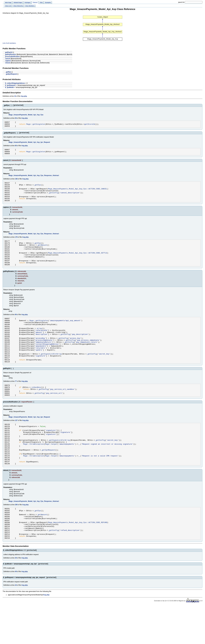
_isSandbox (36, 409)
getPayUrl (9, 52)
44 (16, 624)
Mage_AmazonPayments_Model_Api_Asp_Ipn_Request (29, 144)
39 (16, 596)
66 (16, 148)
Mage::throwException (34, 472)
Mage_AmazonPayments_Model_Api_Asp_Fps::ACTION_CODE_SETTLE (78, 263)
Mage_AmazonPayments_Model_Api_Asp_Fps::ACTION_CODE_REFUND (78, 557)
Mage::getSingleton (36, 125)
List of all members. (9, 43)
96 (16, 327)
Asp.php (24, 96)
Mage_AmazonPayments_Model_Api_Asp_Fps (26, 115)
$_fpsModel (9, 87)
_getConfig (53, 198)
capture (8, 61)
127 (16, 444)
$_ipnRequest (10, 85)
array (39, 343)
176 (16, 244)
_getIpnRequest (11, 74)
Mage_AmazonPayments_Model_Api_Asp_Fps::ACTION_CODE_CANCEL (78, 193)
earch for (181, 2)
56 (16, 119)
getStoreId (90, 125)
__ (79, 472)
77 (16, 402)
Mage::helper (51, 472)
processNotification (12, 57)
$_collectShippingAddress (15, 83)
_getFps (8, 72)
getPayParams (11, 54)
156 (16, 182)
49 (16, 610)
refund (8, 63)
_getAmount (42, 253)
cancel (8, 59)
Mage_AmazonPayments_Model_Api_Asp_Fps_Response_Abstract (34, 179)
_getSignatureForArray (51, 373)
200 (16, 536)
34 (15, 96)
